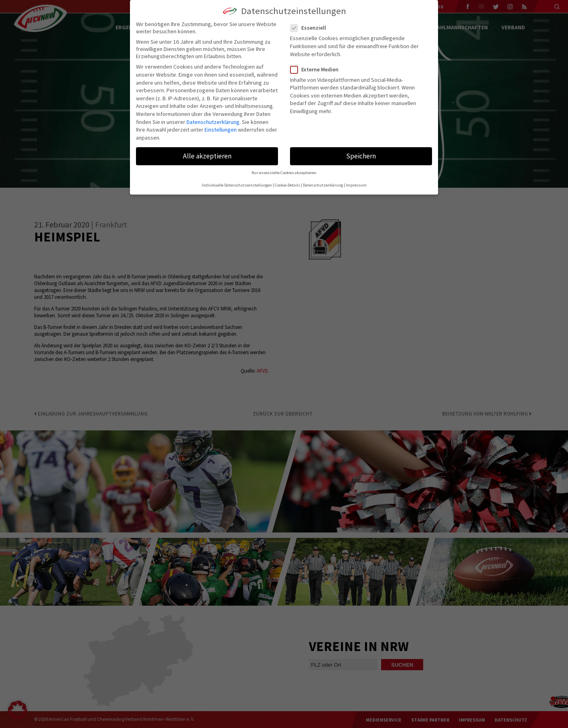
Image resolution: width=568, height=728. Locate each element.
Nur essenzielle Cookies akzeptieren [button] (284, 173)
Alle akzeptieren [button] (207, 156)
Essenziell (311, 28)
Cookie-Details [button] (287, 185)
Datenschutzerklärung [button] (323, 185)
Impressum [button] (356, 185)
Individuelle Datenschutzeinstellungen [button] (237, 185)
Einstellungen (221, 130)
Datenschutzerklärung (213, 122)
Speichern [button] (361, 156)
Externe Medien (318, 69)
